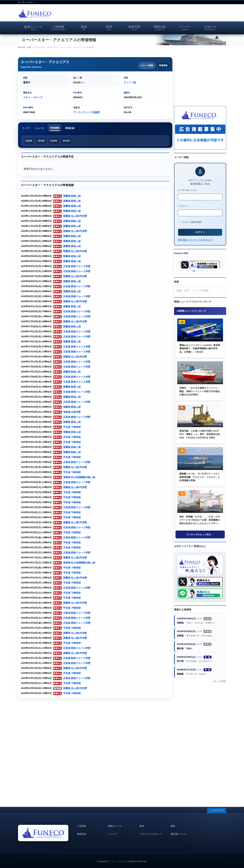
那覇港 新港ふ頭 (72, 196)
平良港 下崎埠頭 (72, 427)
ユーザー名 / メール (187, 190)
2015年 (66, 141)
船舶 (173, 821)
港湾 (142, 821)
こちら (206, 184)
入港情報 (82, 821)
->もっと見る (219, 682)
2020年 (29, 141)
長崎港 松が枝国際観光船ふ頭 (79, 477)
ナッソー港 (130, 82)
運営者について (179, 829)
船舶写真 (82, 829)
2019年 (41, 141)
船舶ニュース (115, 821)
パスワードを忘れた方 (200, 240)
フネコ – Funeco (118, 857)
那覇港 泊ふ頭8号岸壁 (75, 216)
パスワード (183, 206)
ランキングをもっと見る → (200, 535)
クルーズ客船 (147, 65)
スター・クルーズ (33, 97)
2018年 (54, 141)
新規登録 (183, 240)
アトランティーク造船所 (87, 112)
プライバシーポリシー (151, 829)
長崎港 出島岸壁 (72, 412)
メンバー (113, 829)
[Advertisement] (186, 15)
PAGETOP (218, 805)
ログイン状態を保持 (190, 222)
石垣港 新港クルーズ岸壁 (77, 266)
